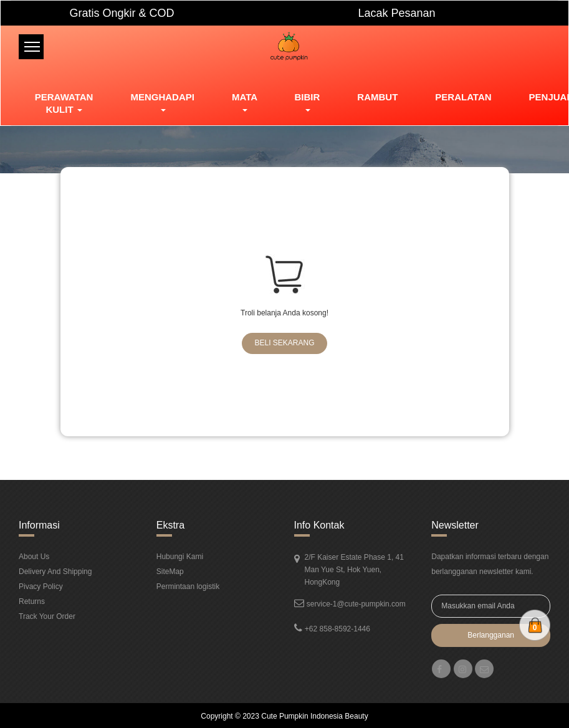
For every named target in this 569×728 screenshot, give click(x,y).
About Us (34, 557)
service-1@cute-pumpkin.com (356, 604)
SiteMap (170, 572)
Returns (32, 601)
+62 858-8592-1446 (337, 629)
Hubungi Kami (180, 557)
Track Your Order (47, 616)
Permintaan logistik (188, 587)
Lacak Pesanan (396, 13)
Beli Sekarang (284, 343)
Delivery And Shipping (55, 572)
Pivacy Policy (41, 587)
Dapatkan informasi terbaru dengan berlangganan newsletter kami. (490, 564)
